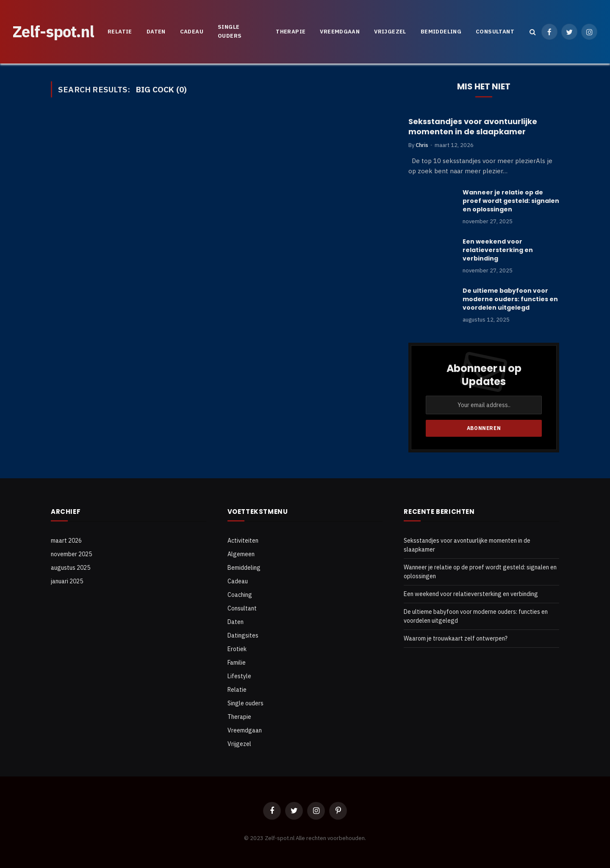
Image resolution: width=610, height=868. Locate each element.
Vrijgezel (390, 32)
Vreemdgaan (340, 32)
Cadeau (192, 32)
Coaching (240, 595)
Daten (156, 32)
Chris (422, 145)
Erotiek (237, 649)
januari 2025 (67, 581)
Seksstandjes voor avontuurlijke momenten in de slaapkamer (473, 127)
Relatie (120, 32)
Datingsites (243, 635)
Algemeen (241, 554)
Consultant (495, 32)
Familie (237, 663)
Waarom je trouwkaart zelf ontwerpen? (456, 638)
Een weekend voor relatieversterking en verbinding (498, 250)
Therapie (291, 32)
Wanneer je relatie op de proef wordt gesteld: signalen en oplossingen (511, 201)
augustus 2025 (71, 568)
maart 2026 (66, 541)
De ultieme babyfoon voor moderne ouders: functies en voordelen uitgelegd (510, 299)
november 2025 (71, 554)
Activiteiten (243, 541)
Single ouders (230, 31)
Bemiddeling (441, 32)
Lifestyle (239, 676)
